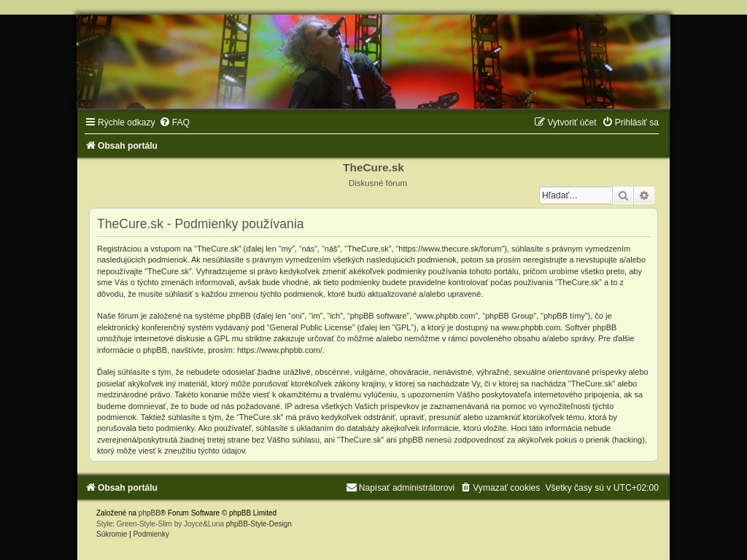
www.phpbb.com (531, 327)
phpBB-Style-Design (259, 524)
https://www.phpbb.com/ (280, 350)
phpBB (150, 513)
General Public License (311, 327)
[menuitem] (174, 122)
